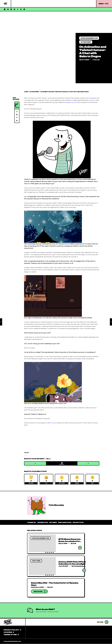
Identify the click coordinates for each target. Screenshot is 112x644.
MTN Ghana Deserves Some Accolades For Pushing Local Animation (69, 542)
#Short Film (78, 523)
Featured (36, 561)
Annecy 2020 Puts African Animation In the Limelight (72, 563)
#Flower (53, 523)
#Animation (43, 523)
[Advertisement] (56, 22)
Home (26, 92)
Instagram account (71, 102)
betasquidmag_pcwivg (81, 566)
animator (92, 100)
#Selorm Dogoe (65, 523)
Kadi (74, 544)
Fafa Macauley (16, 98)
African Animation (89, 38)
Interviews (86, 42)
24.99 (80, 423)
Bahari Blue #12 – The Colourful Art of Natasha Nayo (55, 584)
